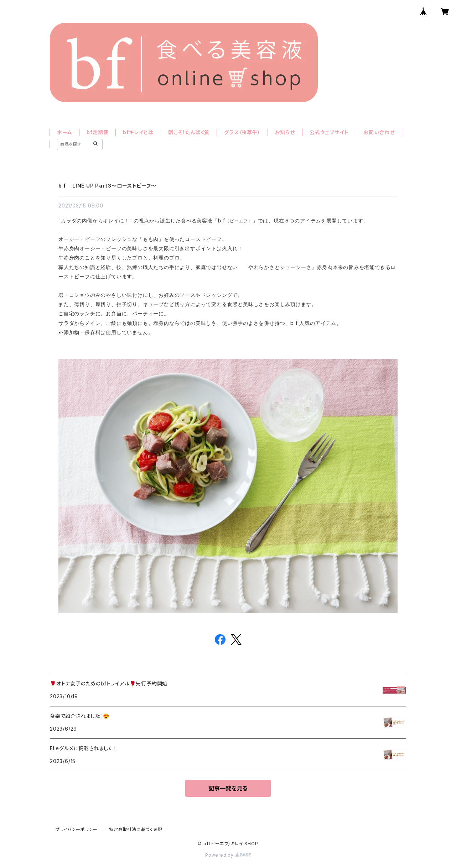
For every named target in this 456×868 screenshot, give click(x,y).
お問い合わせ (379, 132)
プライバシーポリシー (77, 829)
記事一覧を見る (228, 788)
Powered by (228, 855)
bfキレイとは (138, 132)
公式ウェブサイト (329, 132)
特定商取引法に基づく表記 (136, 829)
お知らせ (285, 132)
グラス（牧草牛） (242, 132)
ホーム (64, 132)
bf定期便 (97, 132)
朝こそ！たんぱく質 (189, 132)
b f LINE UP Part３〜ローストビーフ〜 (107, 186)
